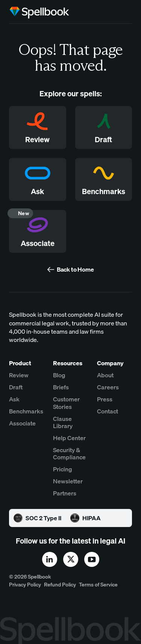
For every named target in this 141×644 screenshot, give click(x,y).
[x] (71, 559)
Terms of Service (98, 585)
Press (105, 399)
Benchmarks (26, 411)
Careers (108, 387)
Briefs (61, 387)
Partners (65, 493)
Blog (59, 375)
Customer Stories (66, 403)
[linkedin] (50, 559)
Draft (16, 387)
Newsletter (68, 481)
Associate (22, 423)
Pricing (63, 469)
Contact (108, 411)
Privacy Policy (25, 585)
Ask (14, 399)
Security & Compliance (69, 454)
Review (19, 375)
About (105, 375)
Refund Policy (60, 585)
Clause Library (63, 422)
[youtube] (92, 559)
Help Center (69, 438)
